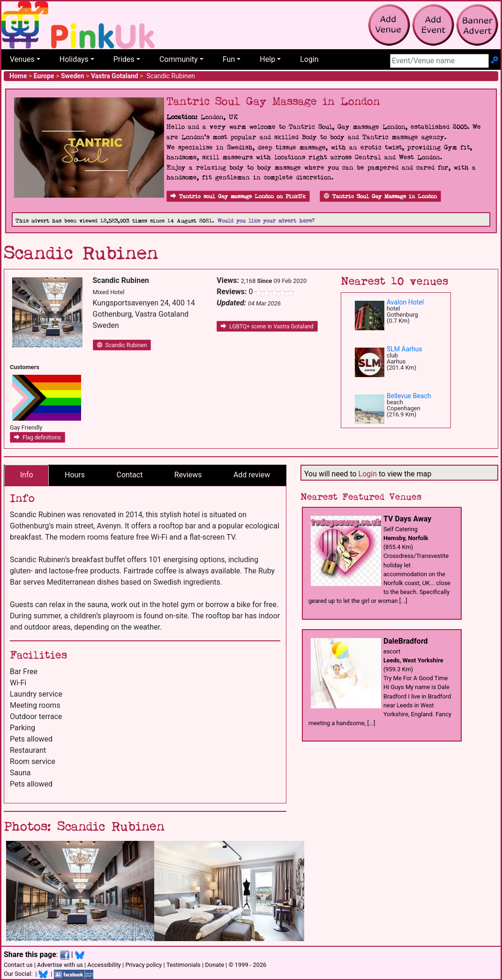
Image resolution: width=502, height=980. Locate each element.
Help (267, 59)
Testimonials (184, 965)
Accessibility (104, 965)
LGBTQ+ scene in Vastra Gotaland (267, 327)
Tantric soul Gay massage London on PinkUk (238, 197)
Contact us (18, 965)
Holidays (74, 59)
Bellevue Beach (409, 396)
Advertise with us (60, 965)
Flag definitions (37, 438)
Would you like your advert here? (266, 221)
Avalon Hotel (405, 302)
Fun (229, 59)
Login (309, 59)
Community (179, 59)
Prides (124, 59)
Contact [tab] (129, 475)
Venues (22, 59)
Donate (214, 965)
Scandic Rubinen (122, 345)
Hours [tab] (75, 475)
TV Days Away (407, 519)
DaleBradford (406, 641)
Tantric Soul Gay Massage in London (380, 197)
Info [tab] (27, 475)
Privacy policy (143, 965)
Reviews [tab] (188, 475)
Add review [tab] (252, 475)
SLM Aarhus (405, 349)
